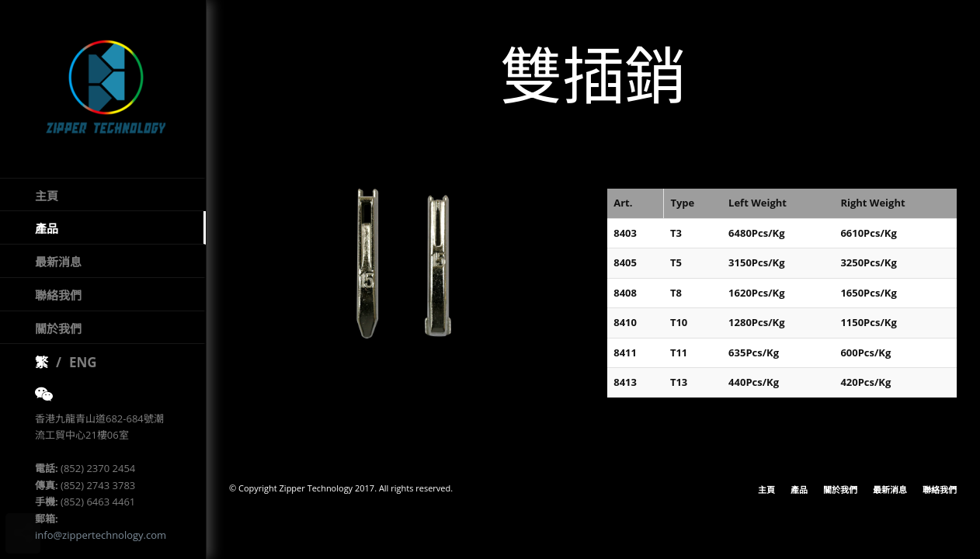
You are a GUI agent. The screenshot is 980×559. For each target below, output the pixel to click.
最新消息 (58, 269)
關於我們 (58, 335)
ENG (83, 369)
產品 (47, 235)
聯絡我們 (58, 302)
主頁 (47, 202)
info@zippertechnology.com (101, 542)
